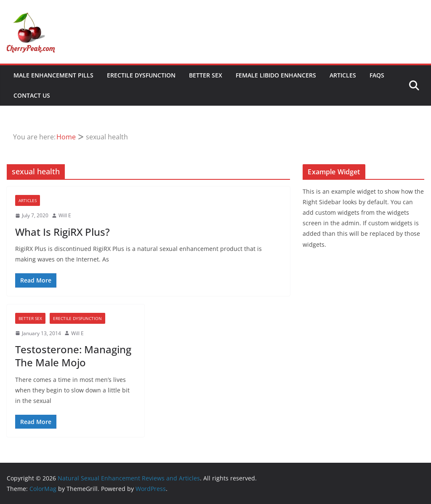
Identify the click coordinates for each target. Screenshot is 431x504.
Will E (65, 215)
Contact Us (32, 95)
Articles (343, 75)
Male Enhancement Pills (53, 75)
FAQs (377, 75)
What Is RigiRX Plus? (63, 232)
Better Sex (206, 75)
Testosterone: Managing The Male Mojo (73, 356)
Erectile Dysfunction (141, 75)
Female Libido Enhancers (276, 75)
